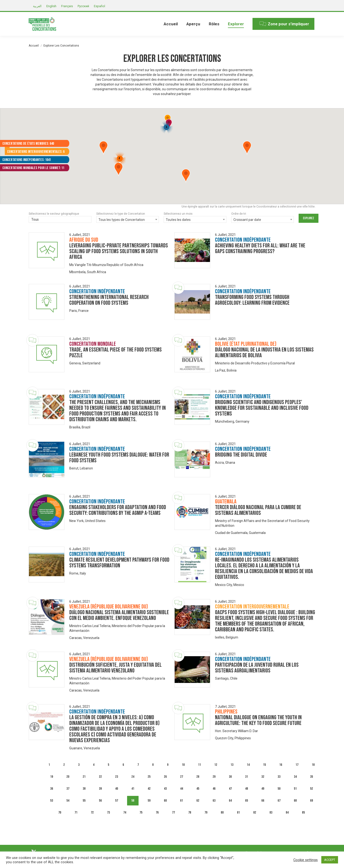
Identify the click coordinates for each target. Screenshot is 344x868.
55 (84, 801)
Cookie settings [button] (306, 860)
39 (100, 789)
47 (230, 789)
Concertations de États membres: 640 (28, 144)
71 (76, 812)
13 (232, 765)
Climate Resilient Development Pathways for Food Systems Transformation (119, 563)
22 (100, 777)
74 (125, 812)
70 (60, 812)
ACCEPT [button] (330, 860)
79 (206, 812)
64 (230, 801)
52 (312, 789)
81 (238, 812)
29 (214, 777)
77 (173, 812)
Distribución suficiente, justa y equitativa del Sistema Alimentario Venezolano (116, 668)
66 (263, 801)
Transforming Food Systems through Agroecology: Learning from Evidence (252, 300)
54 (68, 801)
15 (264, 765)
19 (52, 777)
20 (68, 777)
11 (199, 765)
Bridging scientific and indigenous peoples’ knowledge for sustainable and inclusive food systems (262, 408)
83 (271, 812)
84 (287, 812)
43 (165, 789)
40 (117, 789)
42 (149, 789)
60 (165, 801)
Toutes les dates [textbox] (178, 220)
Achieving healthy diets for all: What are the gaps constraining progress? (260, 248)
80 (222, 812)
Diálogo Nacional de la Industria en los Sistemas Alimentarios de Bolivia (264, 353)
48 (247, 789)
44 (182, 789)
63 (214, 801)
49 (263, 789)
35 (312, 777)
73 (108, 812)
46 (214, 789)
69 (312, 801)
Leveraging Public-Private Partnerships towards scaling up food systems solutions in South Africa (119, 251)
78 (190, 812)
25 (149, 777)
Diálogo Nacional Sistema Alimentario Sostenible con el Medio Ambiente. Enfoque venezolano (119, 615)
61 (182, 801)
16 (281, 765)
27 (182, 777)
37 (68, 789)
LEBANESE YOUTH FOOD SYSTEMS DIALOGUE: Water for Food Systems (119, 458)
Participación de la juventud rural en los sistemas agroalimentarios (257, 668)
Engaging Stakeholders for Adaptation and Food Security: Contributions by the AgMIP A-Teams (118, 510)
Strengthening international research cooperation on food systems (109, 300)
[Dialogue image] (47, 250)
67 (279, 801)
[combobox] (128, 219)
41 (133, 789)
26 (165, 777)
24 (133, 777)
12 (216, 765)
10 (183, 765)
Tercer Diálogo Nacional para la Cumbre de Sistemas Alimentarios (258, 510)
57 (117, 801)
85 (303, 812)
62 (198, 801)
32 (263, 777)
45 (198, 789)
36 (52, 789)
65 (247, 801)
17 (297, 765)
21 (84, 777)
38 (84, 789)
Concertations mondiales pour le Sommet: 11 (33, 168)
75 (141, 812)
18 (313, 765)
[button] (186, 176)
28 (198, 777)
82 (255, 812)
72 (92, 812)
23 (117, 777)
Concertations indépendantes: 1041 (27, 160)
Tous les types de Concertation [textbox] (122, 220)
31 (247, 777)
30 (230, 777)
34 (295, 777)
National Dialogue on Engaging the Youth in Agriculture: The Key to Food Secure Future (258, 720)
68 (295, 801)
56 (100, 801)
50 (279, 789)
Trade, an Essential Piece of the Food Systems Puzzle (116, 353)
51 (295, 789)
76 (157, 812)
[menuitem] (171, 24)
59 (149, 801)
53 (52, 801)
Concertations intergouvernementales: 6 (36, 152)
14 (248, 765)
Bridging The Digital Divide (241, 455)
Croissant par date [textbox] (247, 220)
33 (279, 777)
